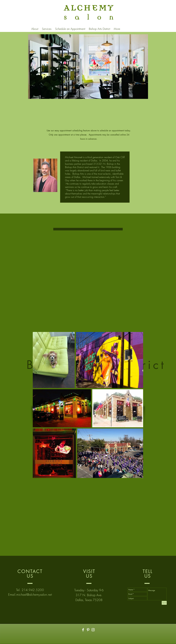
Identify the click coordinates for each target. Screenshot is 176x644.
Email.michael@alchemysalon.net (30, 595)
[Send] (164, 603)
